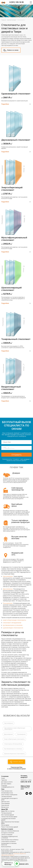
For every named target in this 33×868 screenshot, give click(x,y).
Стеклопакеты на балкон (8, 842)
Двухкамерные (8, 589)
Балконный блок (6, 847)
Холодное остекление (8, 833)
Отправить (16, 455)
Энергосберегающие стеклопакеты (14, 739)
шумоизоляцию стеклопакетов (13, 628)
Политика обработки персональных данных (14, 854)
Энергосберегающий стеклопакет (12, 189)
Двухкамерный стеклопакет (16, 140)
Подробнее (16, 104)
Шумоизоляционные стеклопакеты (14, 754)
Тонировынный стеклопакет (16, 339)
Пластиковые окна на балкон (10, 840)
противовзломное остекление (13, 625)
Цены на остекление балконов (10, 831)
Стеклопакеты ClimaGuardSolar (13, 744)
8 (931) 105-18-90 (17, 2)
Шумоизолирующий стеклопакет (11, 289)
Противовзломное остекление (13, 749)
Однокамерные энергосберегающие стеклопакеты (15, 729)
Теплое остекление (7, 835)
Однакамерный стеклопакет (16, 94)
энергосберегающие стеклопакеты (14, 620)
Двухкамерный (8, 734)
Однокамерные (8, 576)
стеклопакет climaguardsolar (12, 623)
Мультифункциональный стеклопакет (14, 239)
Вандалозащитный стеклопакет (11, 388)
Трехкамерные (8, 603)
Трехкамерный (21, 734)
